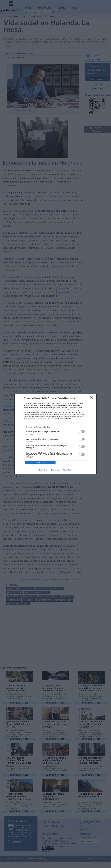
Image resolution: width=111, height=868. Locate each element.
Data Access (55, 470)
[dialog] (55, 434)
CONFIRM (40, 462)
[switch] (82, 432)
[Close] (92, 398)
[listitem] (55, 427)
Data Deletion (43, 470)
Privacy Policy (67, 470)
